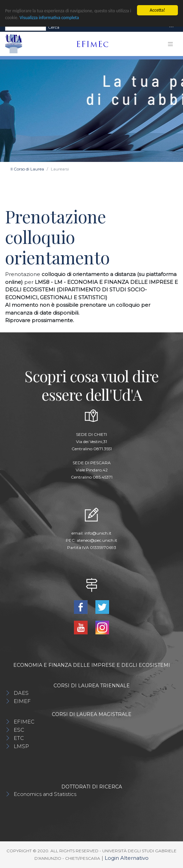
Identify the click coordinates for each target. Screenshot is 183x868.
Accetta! (157, 10)
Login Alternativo (127, 858)
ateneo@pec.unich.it (97, 540)
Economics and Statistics (45, 794)
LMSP (21, 746)
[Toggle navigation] (171, 27)
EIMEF (22, 701)
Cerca (54, 27)
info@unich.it (98, 533)
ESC (19, 730)
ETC (19, 738)
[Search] (26, 27)
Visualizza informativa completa (49, 18)
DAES (21, 693)
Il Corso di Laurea (27, 169)
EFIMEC (24, 722)
